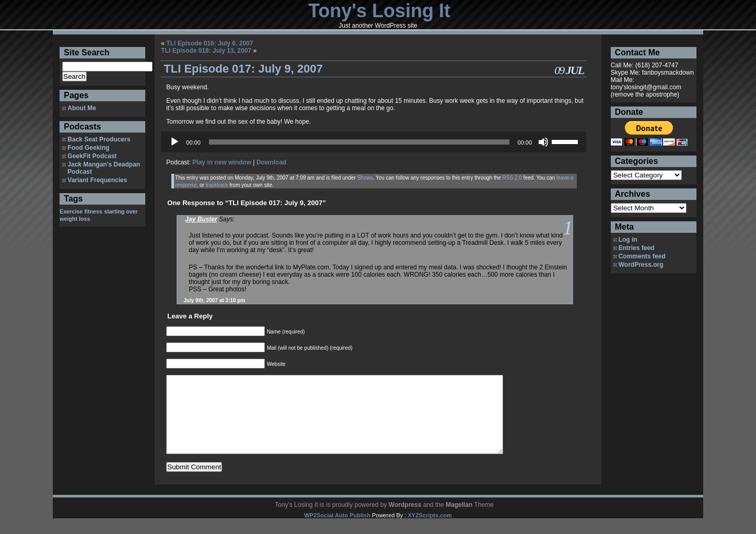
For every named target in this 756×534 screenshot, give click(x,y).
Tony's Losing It (379, 11)
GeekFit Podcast (92, 156)
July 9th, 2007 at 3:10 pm (214, 300)
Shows (365, 178)
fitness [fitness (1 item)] (94, 211)
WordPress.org (641, 265)
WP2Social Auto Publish (337, 531)
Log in (628, 240)
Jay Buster (201, 219)
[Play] (175, 142)
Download (271, 162)
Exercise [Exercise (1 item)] (71, 211)
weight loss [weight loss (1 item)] (75, 219)
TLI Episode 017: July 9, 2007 (243, 69)
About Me (82, 108)
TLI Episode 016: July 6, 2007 (210, 43)
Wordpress (405, 520)
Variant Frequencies (97, 180)
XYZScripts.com (429, 531)
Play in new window (222, 162)
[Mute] (543, 142)
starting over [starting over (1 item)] (121, 211)
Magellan (459, 520)
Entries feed (637, 248)
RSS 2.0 (512, 178)
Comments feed (642, 256)
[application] (374, 142)
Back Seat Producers (99, 139)
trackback (217, 185)
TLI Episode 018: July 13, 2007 (206, 51)
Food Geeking (88, 148)
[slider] (359, 142)
